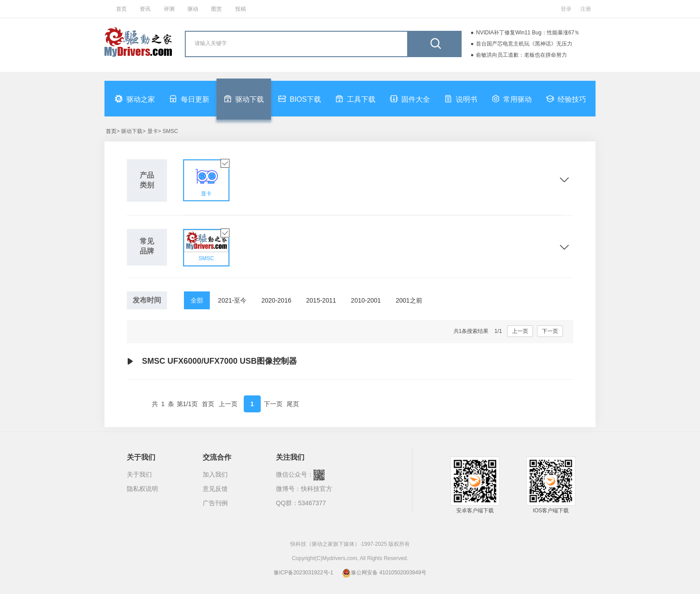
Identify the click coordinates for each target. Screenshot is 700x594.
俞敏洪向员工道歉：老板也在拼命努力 (521, 55)
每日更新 (189, 99)
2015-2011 (321, 300)
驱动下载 (244, 99)
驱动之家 (135, 99)
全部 (197, 300)
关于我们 (139, 474)
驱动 (193, 9)
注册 (586, 9)
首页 (121, 9)
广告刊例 (215, 503)
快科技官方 (317, 489)
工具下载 (355, 99)
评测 (169, 9)
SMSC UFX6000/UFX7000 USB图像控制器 (212, 361)
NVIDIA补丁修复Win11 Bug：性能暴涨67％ (528, 33)
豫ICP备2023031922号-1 (303, 573)
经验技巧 (566, 99)
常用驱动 (512, 99)
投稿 (241, 9)
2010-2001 (366, 300)
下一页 (550, 331)
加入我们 (215, 474)
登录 (566, 9)
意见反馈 (215, 489)
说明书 (461, 99)
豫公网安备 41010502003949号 (384, 573)
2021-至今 (232, 300)
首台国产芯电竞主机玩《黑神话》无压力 (524, 44)
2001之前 (409, 300)
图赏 (217, 9)
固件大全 (410, 99)
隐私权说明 (142, 489)
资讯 (145, 9)
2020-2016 (277, 300)
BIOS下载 (300, 99)
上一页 (520, 331)
